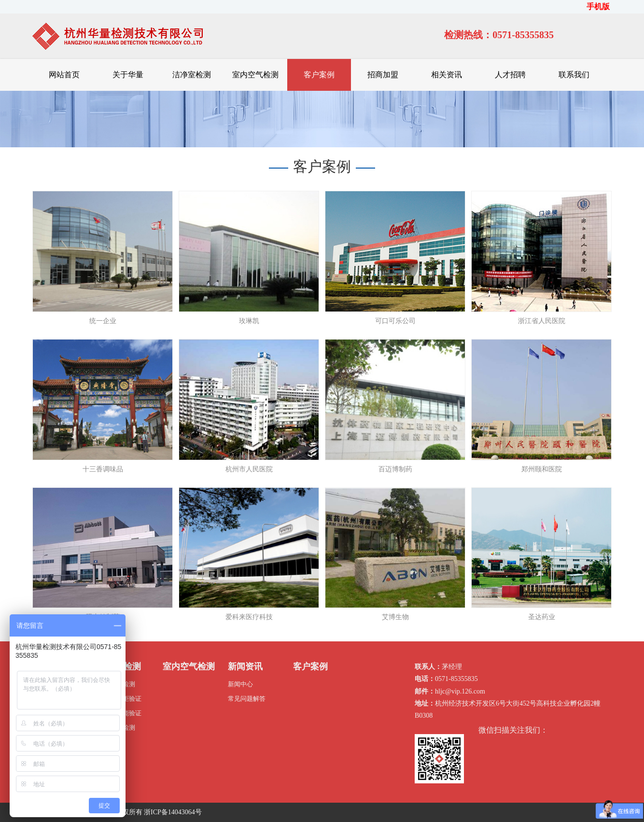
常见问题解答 (247, 699)
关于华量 (128, 75)
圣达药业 (542, 617)
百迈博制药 (395, 469)
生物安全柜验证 (119, 699)
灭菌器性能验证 (119, 713)
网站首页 (64, 75)
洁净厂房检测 (116, 684)
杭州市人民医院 (249, 469)
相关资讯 (447, 75)
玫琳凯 (249, 321)
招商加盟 (383, 75)
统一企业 (103, 321)
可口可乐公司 (395, 321)
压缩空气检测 (116, 728)
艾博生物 (395, 617)
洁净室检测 (192, 75)
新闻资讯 (245, 666)
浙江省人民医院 (542, 321)
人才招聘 (510, 75)
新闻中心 (240, 684)
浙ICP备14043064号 (173, 812)
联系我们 (574, 75)
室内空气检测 (255, 75)
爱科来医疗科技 (249, 617)
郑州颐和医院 (542, 469)
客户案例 (319, 75)
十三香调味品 (103, 469)
